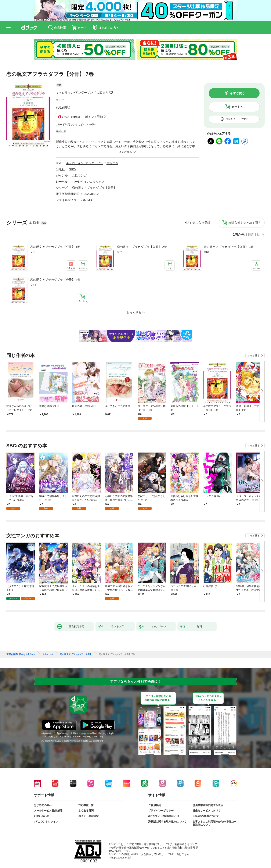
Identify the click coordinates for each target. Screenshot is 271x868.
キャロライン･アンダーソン (74, 93)
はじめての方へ (43, 802)
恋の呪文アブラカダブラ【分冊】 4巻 (55, 280)
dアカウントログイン (46, 818)
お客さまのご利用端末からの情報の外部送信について (214, 820)
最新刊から (256, 235)
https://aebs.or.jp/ (121, 854)
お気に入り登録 (200, 223)
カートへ (237, 107)
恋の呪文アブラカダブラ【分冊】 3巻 (229, 247)
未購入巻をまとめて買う (245, 223)
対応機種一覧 (86, 802)
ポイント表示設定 (88, 813)
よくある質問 (86, 807)
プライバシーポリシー (161, 807)
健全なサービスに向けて (207, 807)
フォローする (111, 93)
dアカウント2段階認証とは (164, 813)
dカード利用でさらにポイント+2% (76, 125)
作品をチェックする (237, 119)
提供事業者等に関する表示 (208, 802)
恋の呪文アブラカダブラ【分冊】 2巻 (142, 247)
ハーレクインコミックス (88, 182)
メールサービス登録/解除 (48, 807)
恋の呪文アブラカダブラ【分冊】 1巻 (55, 247)
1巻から (239, 235)
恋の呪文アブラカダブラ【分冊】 (94, 188)
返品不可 (61, 131)
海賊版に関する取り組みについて (167, 818)
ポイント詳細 (94, 117)
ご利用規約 (155, 802)
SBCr (73, 169)
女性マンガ (79, 175)
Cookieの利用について (206, 813)
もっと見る (253, 356)
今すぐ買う (237, 93)
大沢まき (102, 93)
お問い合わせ (41, 813)
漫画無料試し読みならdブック (21, 651)
